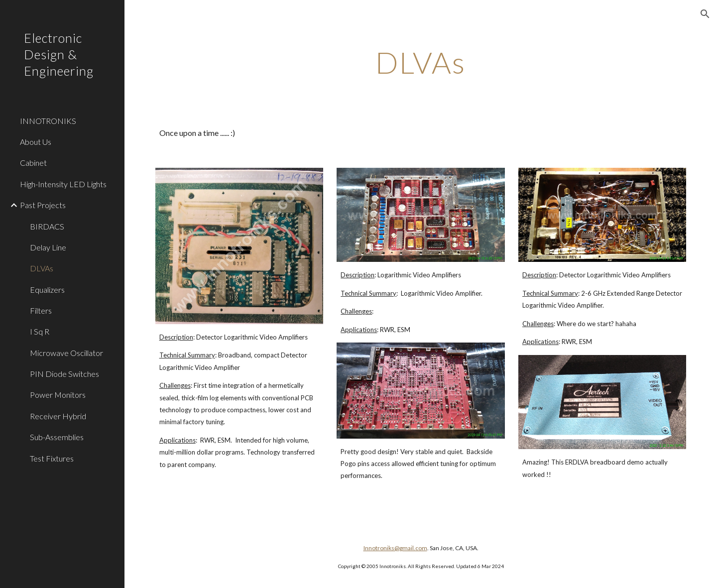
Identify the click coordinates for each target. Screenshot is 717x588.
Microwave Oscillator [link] (66, 353)
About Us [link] (36, 142)
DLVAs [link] (42, 268)
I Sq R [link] (40, 331)
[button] (705, 14)
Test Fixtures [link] (52, 458)
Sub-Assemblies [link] (57, 437)
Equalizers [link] (47, 290)
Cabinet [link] (33, 163)
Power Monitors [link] (58, 395)
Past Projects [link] (43, 205)
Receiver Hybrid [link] (58, 416)
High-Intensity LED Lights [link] (63, 184)
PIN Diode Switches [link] (64, 374)
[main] (421, 62)
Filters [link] (41, 310)
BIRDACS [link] (47, 226)
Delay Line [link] (48, 247)
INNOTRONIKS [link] (48, 121)
